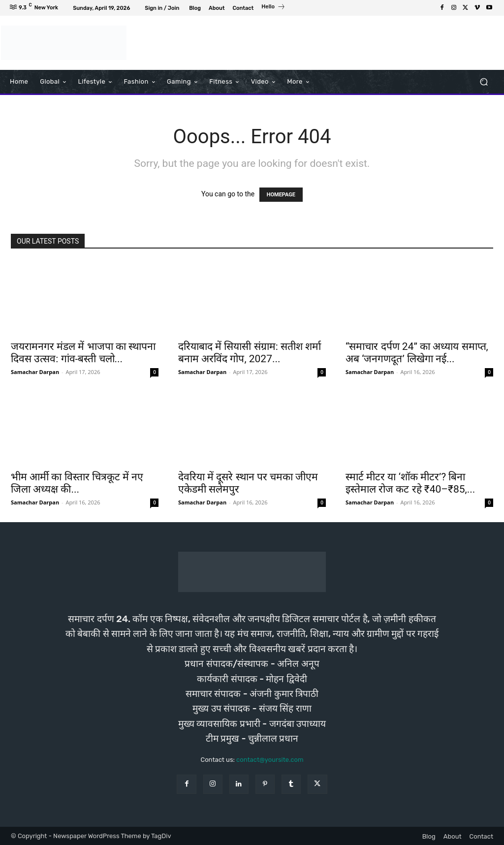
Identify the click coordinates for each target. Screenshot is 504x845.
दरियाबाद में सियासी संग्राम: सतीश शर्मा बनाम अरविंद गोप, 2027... (250, 353)
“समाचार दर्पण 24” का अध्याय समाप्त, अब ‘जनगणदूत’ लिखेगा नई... (417, 353)
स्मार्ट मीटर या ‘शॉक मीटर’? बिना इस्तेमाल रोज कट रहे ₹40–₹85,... (410, 483)
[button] (484, 81)
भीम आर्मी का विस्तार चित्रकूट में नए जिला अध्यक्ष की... (77, 483)
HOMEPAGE (281, 195)
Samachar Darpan (35, 372)
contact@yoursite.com (270, 760)
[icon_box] (273, 8)
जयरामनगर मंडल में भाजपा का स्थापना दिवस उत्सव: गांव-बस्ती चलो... (83, 353)
